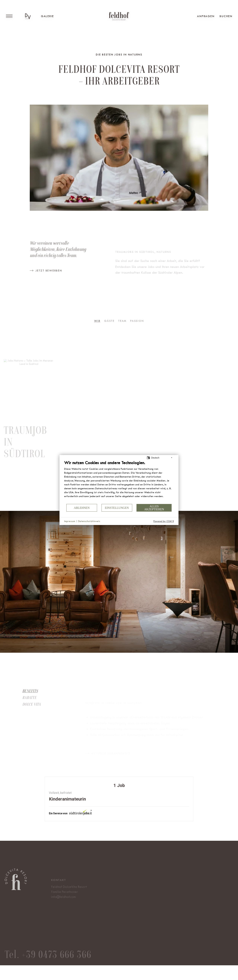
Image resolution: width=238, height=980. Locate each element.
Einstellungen (117, 508)
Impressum (70, 521)
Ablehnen (82, 508)
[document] (119, 482)
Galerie (47, 16)
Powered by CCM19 (164, 521)
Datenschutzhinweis (89, 521)
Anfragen (206, 16)
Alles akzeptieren (154, 508)
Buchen (226, 16)
